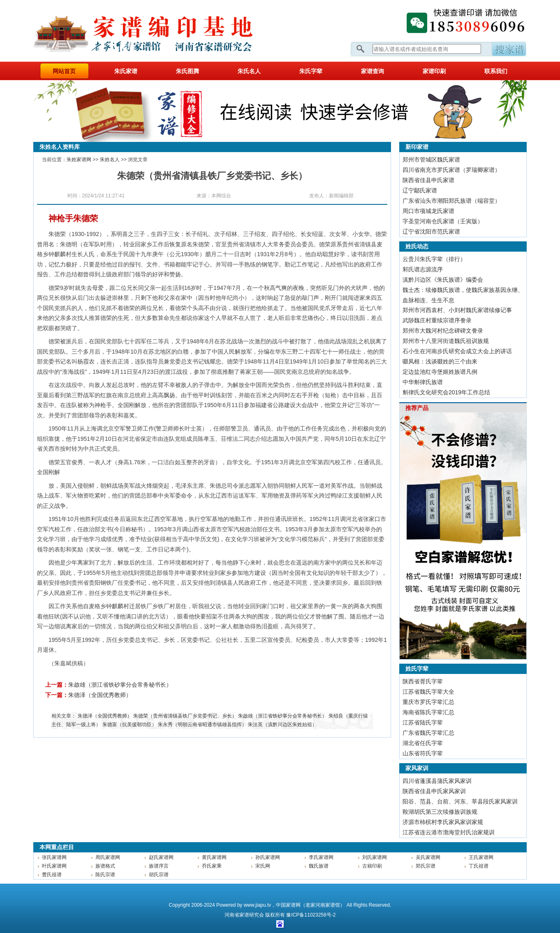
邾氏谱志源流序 (423, 269)
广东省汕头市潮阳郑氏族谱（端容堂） (451, 201)
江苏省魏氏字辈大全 (428, 692)
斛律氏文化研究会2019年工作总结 (446, 392)
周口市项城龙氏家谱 (428, 211)
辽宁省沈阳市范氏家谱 (431, 232)
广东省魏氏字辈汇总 (428, 733)
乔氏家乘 (212, 866)
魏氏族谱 (319, 866)
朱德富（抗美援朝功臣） (130, 725)
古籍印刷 (372, 866)
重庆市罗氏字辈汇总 (428, 702)
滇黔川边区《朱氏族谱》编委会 (443, 280)
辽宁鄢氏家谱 (420, 190)
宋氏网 (263, 866)
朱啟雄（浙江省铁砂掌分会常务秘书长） (120, 685)
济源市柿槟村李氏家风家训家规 (443, 822)
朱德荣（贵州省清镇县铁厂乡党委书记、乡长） (185, 716)
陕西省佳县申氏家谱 (428, 180)
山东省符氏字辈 (423, 753)
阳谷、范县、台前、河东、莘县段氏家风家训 (460, 801)
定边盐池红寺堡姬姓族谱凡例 (440, 372)
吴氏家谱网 (428, 857)
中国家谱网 (288, 905)
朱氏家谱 (126, 71)
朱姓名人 (110, 160)
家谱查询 (373, 71)
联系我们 (496, 71)
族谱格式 (105, 866)
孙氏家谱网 (268, 857)
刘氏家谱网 (375, 857)
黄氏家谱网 (214, 857)
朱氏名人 (249, 71)
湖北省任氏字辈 (423, 743)
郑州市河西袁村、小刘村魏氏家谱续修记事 (457, 310)
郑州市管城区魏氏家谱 (431, 160)
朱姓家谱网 (79, 160)
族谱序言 (159, 866)
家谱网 (157, 31)
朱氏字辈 (311, 71)
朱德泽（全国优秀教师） (100, 695)
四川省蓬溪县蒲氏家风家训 (437, 781)
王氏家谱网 (481, 857)
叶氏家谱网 (54, 866)
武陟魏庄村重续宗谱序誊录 (437, 320)
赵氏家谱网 (161, 857)
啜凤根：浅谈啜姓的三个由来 (440, 361)
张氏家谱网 (54, 857)
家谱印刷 (434, 71)
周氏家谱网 (108, 857)
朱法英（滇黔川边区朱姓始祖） (282, 725)
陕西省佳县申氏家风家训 (434, 791)
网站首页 (64, 71)
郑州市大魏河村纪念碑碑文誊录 (443, 331)
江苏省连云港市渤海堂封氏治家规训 (449, 832)
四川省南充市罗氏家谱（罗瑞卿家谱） (451, 170)
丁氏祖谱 (479, 866)
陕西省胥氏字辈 (423, 681)
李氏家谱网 (321, 857)
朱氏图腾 (187, 71)
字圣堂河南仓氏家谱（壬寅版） (443, 221)
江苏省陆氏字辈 (423, 722)
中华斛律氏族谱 (423, 382)
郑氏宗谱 (426, 866)
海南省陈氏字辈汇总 (428, 712)
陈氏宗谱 (105, 875)
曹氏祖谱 (52, 875)
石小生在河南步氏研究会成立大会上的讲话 (457, 351)
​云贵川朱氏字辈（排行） (434, 259)
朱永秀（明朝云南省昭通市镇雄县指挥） (202, 725)
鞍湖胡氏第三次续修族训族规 (440, 812)
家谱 (244, 915)
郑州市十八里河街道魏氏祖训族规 (446, 341)
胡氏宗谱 (159, 875)
